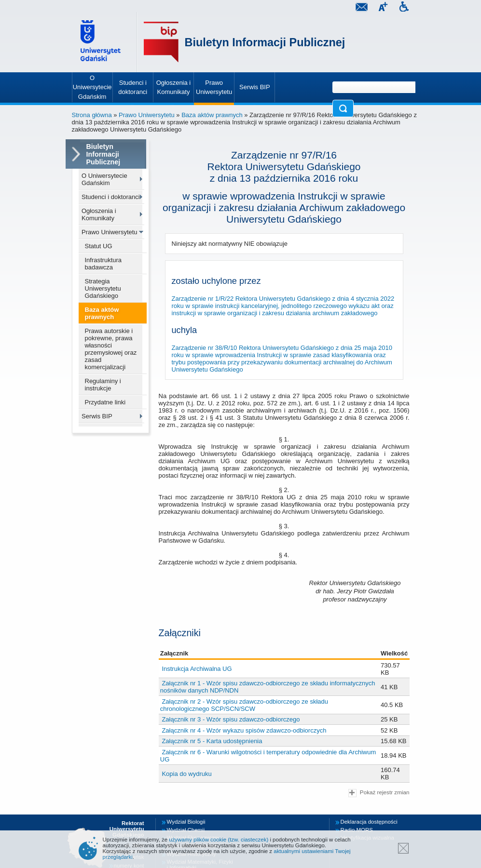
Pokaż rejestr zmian (379, 793)
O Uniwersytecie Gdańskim (104, 179)
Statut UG (99, 246)
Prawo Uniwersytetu (147, 115)
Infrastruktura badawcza (103, 264)
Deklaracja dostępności (369, 822)
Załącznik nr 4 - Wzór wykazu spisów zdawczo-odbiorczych (244, 730)
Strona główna (92, 115)
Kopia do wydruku (186, 774)
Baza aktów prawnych (212, 115)
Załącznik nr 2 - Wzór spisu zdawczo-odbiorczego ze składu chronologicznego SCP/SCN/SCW (244, 705)
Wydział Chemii (186, 830)
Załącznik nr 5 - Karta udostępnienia (212, 741)
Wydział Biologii (186, 822)
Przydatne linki (105, 402)
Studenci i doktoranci (111, 197)
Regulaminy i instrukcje (103, 385)
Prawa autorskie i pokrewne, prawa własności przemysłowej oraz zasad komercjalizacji (111, 349)
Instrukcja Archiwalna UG (197, 669)
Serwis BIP (97, 416)
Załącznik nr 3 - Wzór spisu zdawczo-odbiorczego (231, 719)
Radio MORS (357, 830)
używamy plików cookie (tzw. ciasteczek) (219, 840)
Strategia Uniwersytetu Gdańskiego (103, 288)
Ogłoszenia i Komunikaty (99, 214)
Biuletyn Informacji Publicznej (265, 42)
